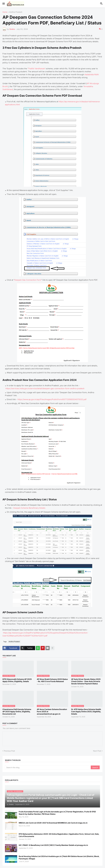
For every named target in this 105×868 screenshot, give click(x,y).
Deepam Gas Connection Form (28, 280)
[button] (3, 4)
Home (5, 12)
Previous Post (9, 751)
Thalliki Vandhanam (36, 69)
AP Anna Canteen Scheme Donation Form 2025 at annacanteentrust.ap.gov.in (52, 712)
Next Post (97, 751)
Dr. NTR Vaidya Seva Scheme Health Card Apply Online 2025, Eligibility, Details (86, 712)
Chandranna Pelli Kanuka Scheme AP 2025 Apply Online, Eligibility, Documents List (17, 712)
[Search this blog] (48, 767)
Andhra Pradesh (16, 12)
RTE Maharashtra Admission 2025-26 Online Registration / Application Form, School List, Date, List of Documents (59, 835)
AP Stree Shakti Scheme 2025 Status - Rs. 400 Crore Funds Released (52, 680)
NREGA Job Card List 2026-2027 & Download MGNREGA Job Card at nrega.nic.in (53, 823)
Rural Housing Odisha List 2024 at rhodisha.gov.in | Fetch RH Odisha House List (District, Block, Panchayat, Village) (59, 857)
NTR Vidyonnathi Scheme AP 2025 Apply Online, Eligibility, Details (17, 680)
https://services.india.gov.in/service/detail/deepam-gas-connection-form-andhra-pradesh (45, 388)
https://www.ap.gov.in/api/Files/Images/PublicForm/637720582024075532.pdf (52, 399)
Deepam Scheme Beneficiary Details (29, 508)
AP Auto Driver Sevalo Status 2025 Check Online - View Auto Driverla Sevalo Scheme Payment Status (86, 681)
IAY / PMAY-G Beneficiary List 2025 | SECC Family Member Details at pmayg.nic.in (53, 845)
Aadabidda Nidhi (92, 74)
